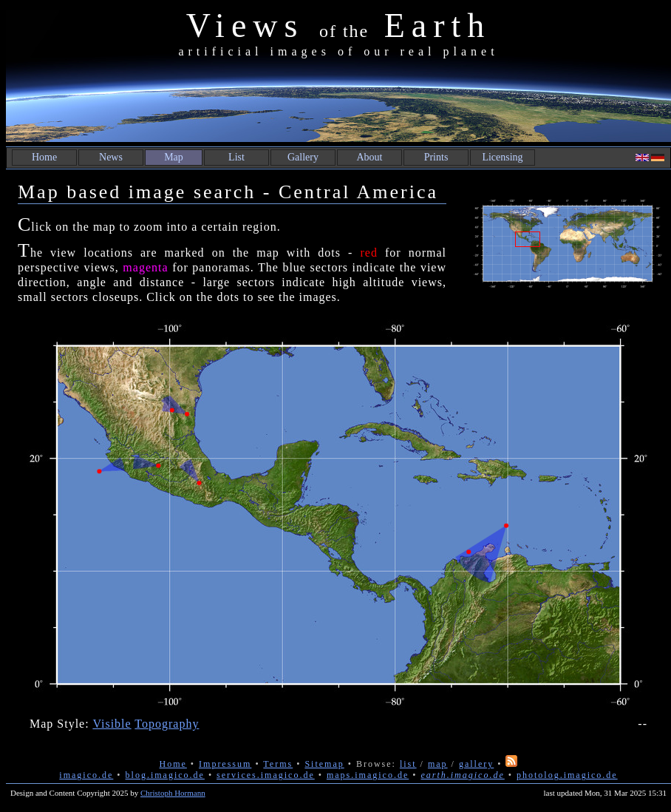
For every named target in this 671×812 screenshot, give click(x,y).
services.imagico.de (266, 775)
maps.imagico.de (368, 775)
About (370, 157)
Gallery (303, 157)
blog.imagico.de (165, 775)
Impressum (225, 764)
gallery (476, 764)
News (111, 157)
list (408, 764)
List (236, 157)
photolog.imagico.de (567, 775)
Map (174, 157)
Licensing (502, 157)
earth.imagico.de (462, 775)
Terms (278, 764)
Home (44, 157)
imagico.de (86, 775)
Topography (167, 724)
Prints (436, 157)
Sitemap (324, 764)
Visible (112, 724)
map (438, 764)
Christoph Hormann (173, 793)
